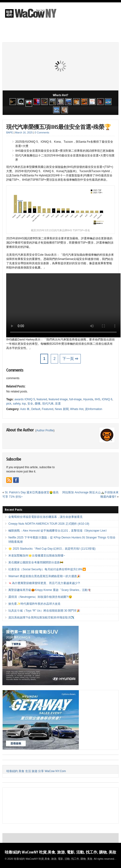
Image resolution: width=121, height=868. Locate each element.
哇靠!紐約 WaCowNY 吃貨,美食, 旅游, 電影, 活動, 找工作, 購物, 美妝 (60, 852)
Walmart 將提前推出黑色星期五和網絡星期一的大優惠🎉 (44, 576)
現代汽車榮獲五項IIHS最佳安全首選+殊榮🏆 (59, 127)
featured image (58, 399)
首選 (58, 404)
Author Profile (45, 430)
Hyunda (88, 399)
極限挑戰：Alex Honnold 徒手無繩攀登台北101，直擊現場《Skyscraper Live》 (58, 531)
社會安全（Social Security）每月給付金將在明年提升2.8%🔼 (47, 569)
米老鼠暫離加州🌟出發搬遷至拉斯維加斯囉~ (37, 556)
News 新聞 (62, 409)
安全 (30, 404)
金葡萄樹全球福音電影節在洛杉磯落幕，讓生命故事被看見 (45, 517)
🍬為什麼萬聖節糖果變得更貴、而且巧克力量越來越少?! (44, 583)
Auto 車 (25, 409)
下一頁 (70, 359)
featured (42, 399)
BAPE (10, 132)
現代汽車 (48, 404)
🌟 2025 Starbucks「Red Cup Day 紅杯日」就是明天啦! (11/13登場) (52, 549)
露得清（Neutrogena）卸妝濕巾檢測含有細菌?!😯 (40, 597)
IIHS (98, 399)
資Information (94, 409)
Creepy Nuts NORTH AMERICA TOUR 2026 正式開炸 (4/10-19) (49, 524)
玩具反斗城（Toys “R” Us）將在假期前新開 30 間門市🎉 (44, 611)
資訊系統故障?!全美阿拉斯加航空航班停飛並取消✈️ (41, 618)
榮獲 (38, 404)
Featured (48, 409)
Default (36, 409)
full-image (76, 399)
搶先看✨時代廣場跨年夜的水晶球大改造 (34, 604)
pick (9, 404)
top (24, 404)
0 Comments (42, 132)
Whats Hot (77, 409)
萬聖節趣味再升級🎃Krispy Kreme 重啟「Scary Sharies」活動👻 (50, 590)
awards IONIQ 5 (25, 399)
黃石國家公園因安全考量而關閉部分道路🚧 (36, 562)
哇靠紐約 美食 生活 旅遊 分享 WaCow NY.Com (36, 771)
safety (17, 404)
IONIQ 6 (107, 399)
